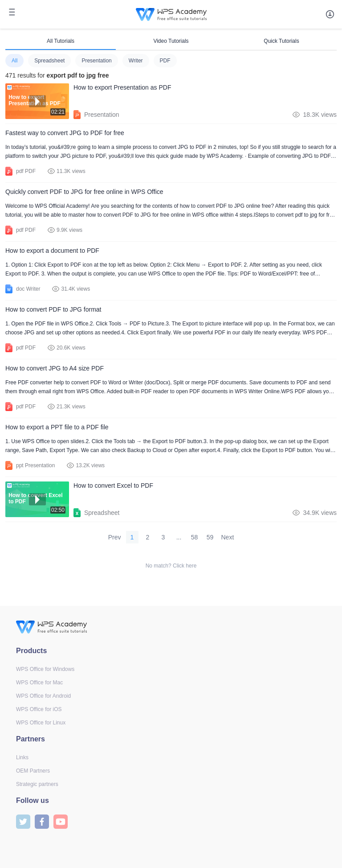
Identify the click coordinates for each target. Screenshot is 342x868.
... (179, 537)
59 (210, 537)
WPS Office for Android (43, 696)
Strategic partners (37, 784)
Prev (115, 537)
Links (22, 757)
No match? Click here (171, 566)
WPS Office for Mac (39, 683)
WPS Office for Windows (45, 669)
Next (228, 537)
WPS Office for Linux (41, 723)
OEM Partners (33, 771)
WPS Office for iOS (39, 709)
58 (195, 537)
